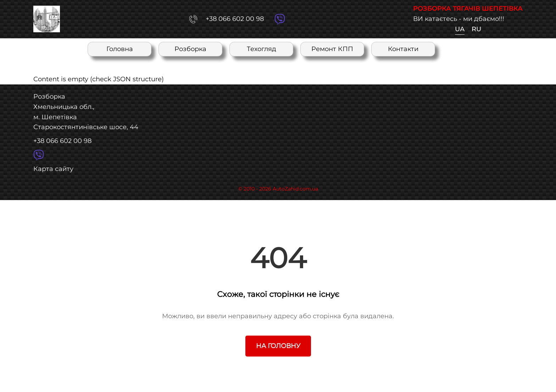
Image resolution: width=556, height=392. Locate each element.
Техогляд (262, 49)
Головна (120, 49)
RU (476, 29)
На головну (278, 346)
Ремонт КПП (332, 49)
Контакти (403, 49)
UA (460, 29)
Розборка (190, 49)
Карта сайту (53, 169)
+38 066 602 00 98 (62, 141)
